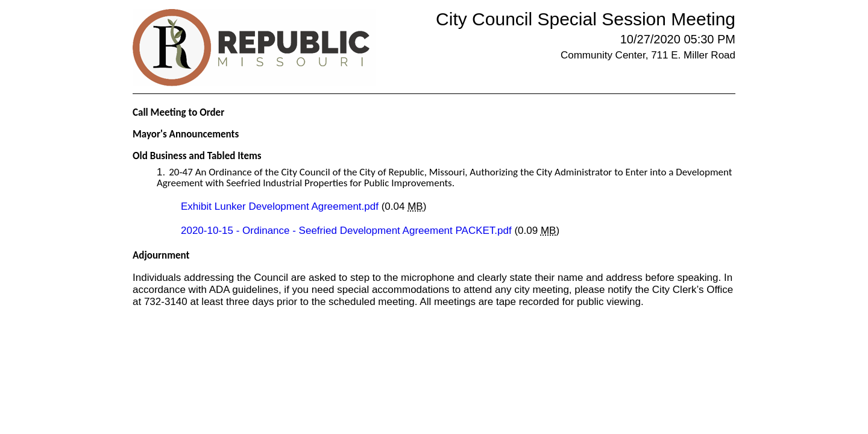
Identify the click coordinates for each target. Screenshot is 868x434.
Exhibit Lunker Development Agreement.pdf (281, 206)
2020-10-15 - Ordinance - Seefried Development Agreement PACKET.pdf (348, 231)
